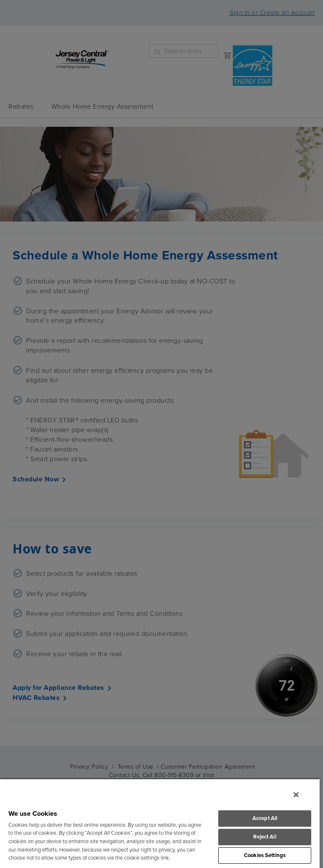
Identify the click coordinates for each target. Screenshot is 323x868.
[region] (160, 823)
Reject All (265, 837)
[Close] (296, 795)
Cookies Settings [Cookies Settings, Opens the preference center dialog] (265, 856)
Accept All (265, 819)
